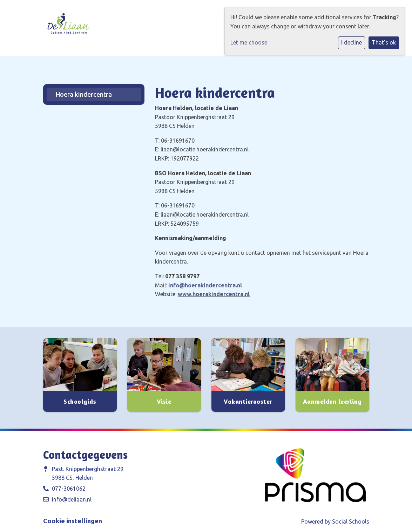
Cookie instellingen (73, 521)
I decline (352, 42)
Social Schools (351, 521)
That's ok (384, 42)
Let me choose (249, 42)
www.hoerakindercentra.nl (214, 294)
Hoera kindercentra (84, 94)
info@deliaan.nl (72, 499)
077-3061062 (69, 489)
